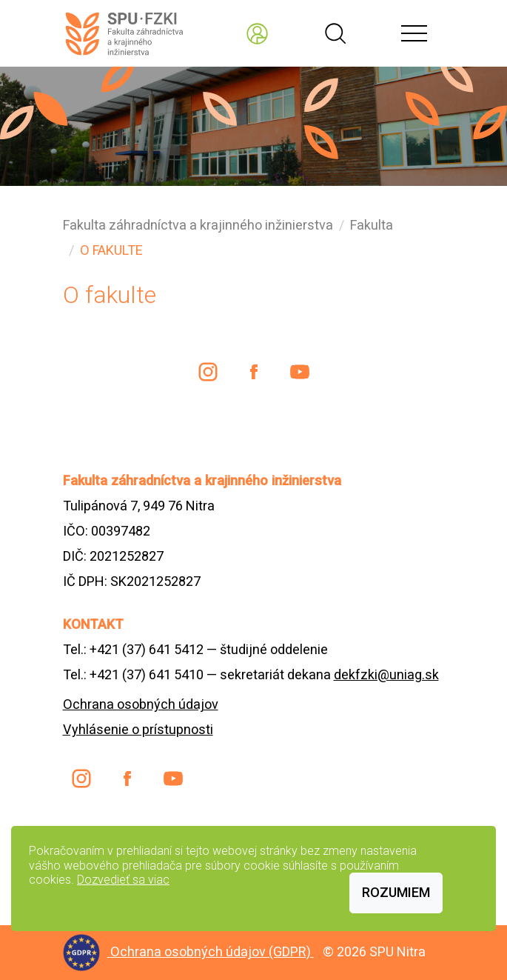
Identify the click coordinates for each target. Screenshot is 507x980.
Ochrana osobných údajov (141, 704)
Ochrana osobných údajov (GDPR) (212, 951)
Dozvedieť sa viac (123, 880)
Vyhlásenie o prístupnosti (138, 729)
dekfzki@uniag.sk (386, 674)
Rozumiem (396, 892)
